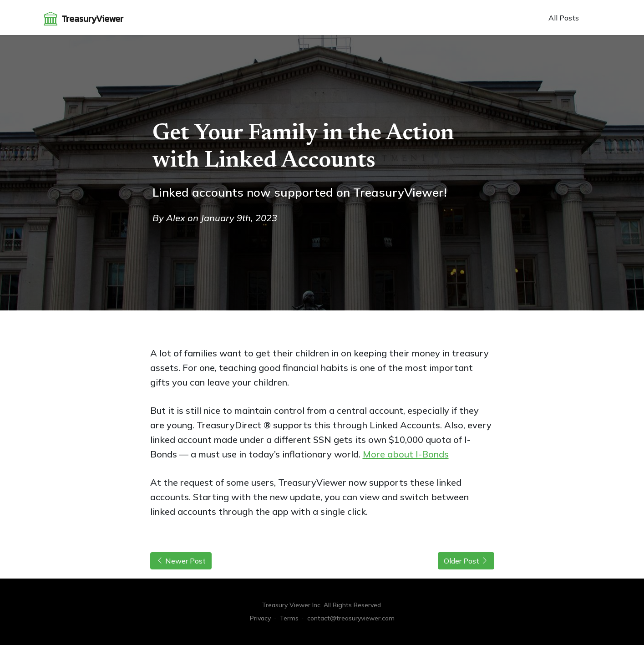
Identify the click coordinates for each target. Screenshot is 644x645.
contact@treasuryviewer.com (351, 618)
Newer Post (181, 561)
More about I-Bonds (406, 454)
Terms (289, 618)
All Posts (564, 18)
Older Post (466, 561)
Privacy (260, 618)
